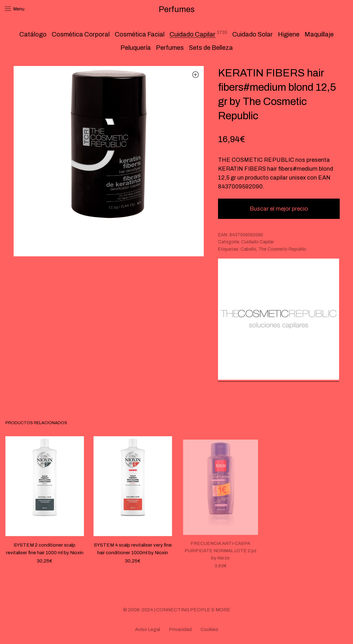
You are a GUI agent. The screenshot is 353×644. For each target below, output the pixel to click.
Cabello (248, 249)
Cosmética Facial (140, 34)
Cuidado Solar (253, 34)
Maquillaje (319, 34)
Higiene (289, 34)
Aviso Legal (148, 629)
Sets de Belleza (211, 48)
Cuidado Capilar (193, 34)
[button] (196, 74)
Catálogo (33, 34)
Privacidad (180, 629)
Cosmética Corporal (81, 34)
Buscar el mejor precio (279, 209)
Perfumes (170, 48)
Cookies (209, 629)
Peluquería (136, 48)
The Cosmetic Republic (282, 249)
